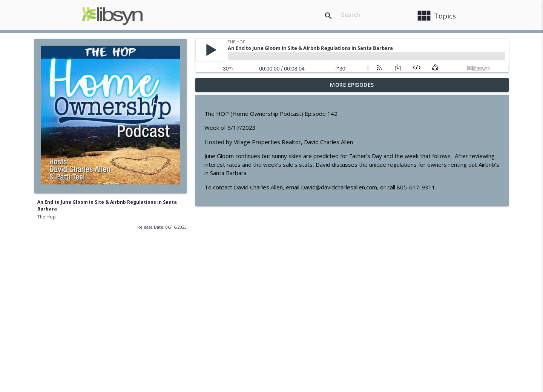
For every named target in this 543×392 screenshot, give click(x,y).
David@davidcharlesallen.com (339, 187)
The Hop (47, 217)
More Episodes (352, 85)
